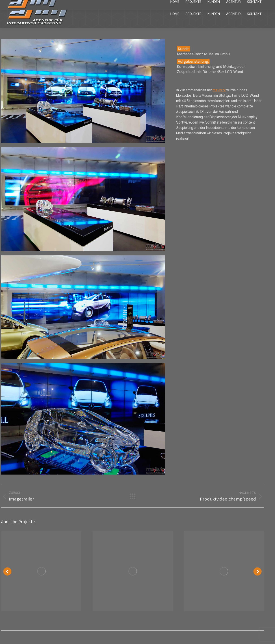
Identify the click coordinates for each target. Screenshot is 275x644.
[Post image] (41, 571)
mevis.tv (219, 90)
